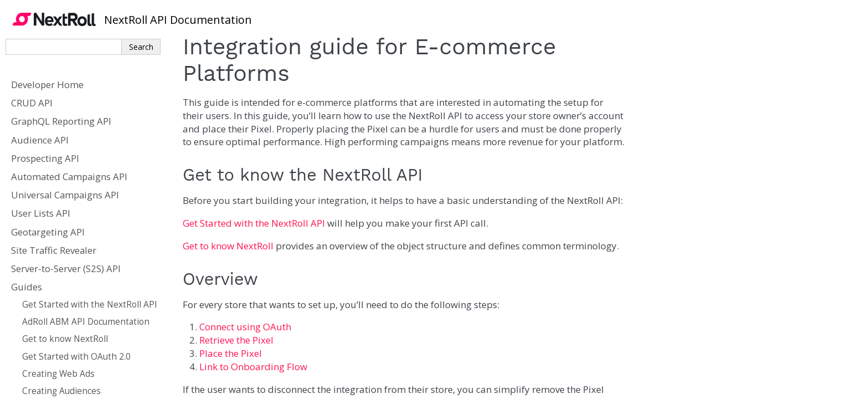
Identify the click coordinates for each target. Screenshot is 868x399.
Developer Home (47, 85)
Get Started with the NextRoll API (90, 305)
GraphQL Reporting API (61, 121)
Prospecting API (45, 158)
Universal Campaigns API (65, 195)
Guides (27, 287)
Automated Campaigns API (69, 177)
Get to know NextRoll (65, 339)
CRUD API (32, 103)
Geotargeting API (48, 232)
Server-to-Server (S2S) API (66, 268)
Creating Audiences (61, 391)
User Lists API (41, 213)
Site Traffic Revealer (54, 250)
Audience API (40, 140)
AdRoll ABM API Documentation (86, 322)
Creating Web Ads (58, 374)
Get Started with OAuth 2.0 (76, 357)
